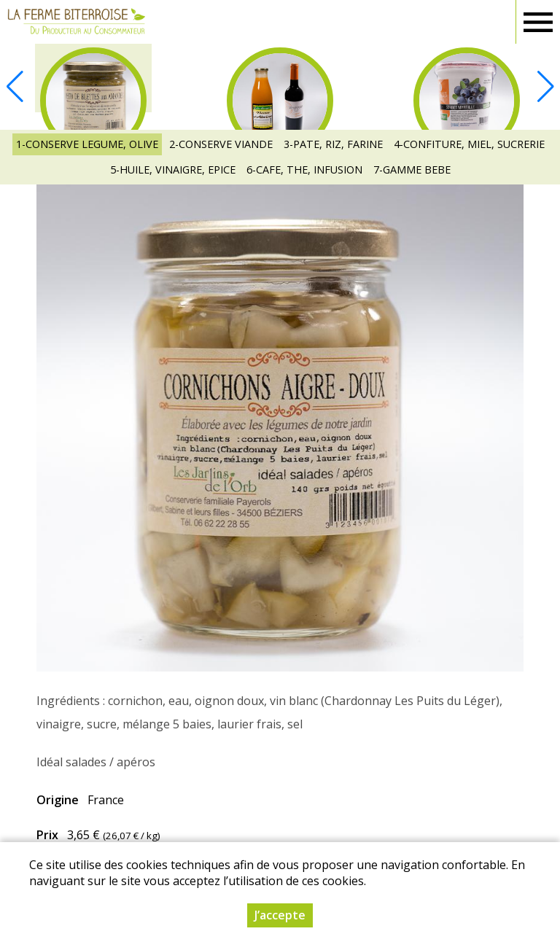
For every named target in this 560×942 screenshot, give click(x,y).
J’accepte (280, 915)
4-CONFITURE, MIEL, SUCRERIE (469, 144)
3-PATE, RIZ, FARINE (333, 144)
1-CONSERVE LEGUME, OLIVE (87, 144)
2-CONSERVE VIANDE (221, 144)
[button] (545, 87)
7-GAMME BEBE (412, 170)
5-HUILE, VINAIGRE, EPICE (173, 170)
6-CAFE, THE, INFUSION (304, 170)
